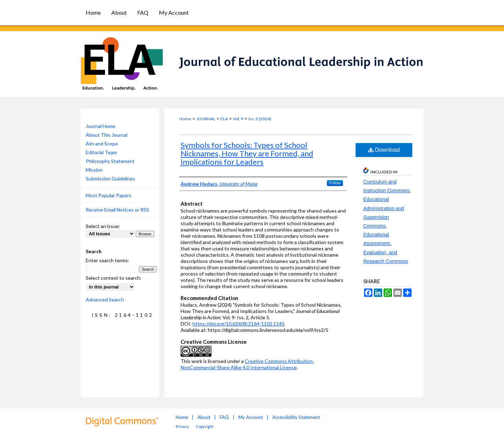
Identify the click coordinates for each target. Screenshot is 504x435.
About (204, 417)
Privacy (182, 426)
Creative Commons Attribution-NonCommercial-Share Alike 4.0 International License (247, 364)
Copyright (205, 426)
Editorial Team (101, 152)
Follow (335, 183)
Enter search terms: (107, 260)
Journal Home (101, 126)
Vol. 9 (238, 119)
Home (185, 119)
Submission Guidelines (110, 179)
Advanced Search (105, 299)
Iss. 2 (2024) (260, 119)
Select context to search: (114, 278)
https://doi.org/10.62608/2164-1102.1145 (239, 324)
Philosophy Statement (110, 161)
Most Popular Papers (109, 195)
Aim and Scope (102, 144)
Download (384, 150)
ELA (224, 119)
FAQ (224, 417)
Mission (94, 170)
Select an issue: (103, 226)
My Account (251, 417)
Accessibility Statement (296, 417)
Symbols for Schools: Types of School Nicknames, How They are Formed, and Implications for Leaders (247, 153)
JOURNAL (206, 119)
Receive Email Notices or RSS (117, 210)
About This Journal (107, 135)
